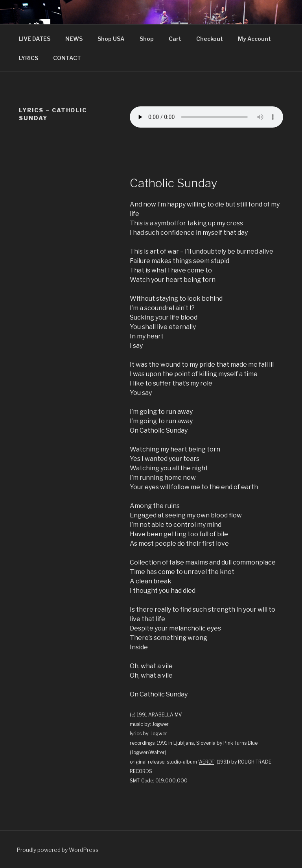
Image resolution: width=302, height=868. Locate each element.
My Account (254, 39)
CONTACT (67, 58)
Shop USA (111, 39)
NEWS (74, 39)
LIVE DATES (35, 39)
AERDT (207, 762)
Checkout (210, 39)
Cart (175, 39)
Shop (147, 39)
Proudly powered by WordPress (58, 850)
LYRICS (29, 58)
